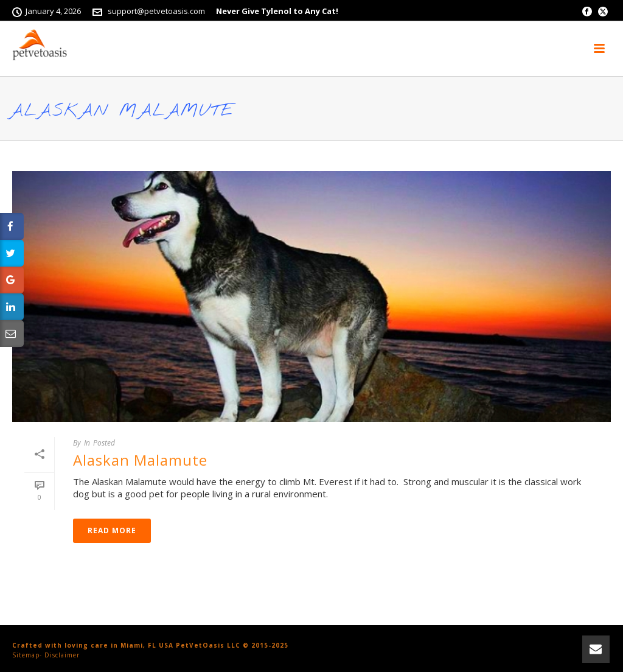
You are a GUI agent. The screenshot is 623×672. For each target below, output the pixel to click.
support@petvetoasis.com (156, 11)
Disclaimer (62, 655)
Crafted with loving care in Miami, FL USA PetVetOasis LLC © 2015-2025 (150, 645)
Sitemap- (27, 655)
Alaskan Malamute (140, 460)
